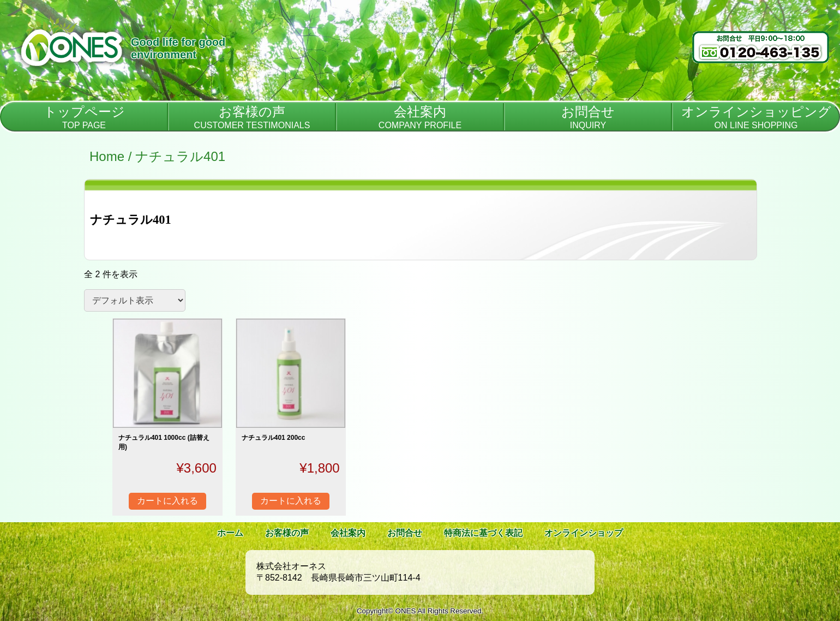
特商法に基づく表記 (483, 533)
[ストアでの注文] (135, 300)
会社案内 (348, 533)
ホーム (230, 533)
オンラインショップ (584, 533)
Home (107, 156)
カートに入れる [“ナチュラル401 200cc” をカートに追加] (291, 501)
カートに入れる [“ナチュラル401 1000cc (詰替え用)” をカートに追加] (167, 501)
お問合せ (405, 533)
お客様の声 (287, 533)
